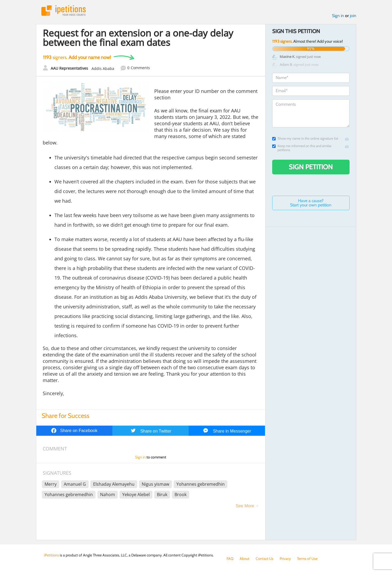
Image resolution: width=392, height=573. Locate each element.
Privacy (285, 559)
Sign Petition (311, 167)
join (353, 16)
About (245, 559)
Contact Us (265, 559)
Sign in (338, 16)
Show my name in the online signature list (305, 138)
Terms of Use (307, 559)
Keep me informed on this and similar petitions (302, 148)
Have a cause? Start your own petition (311, 203)
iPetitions (64, 11)
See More (245, 506)
